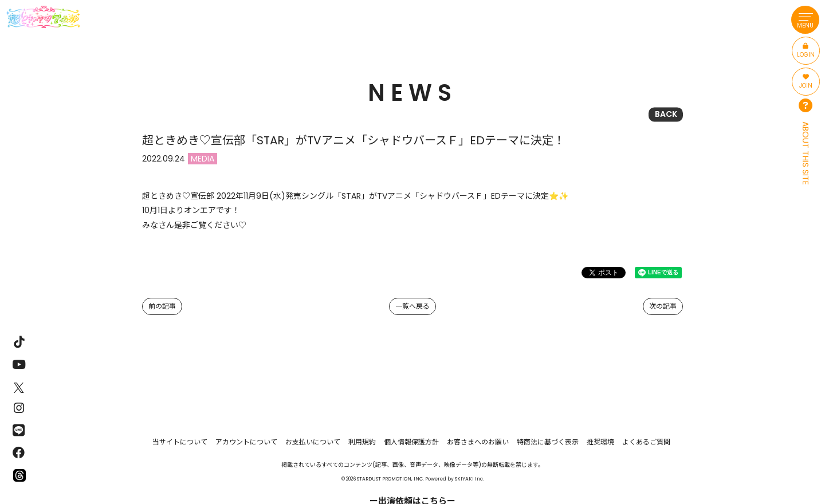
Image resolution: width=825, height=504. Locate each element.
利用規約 (362, 442)
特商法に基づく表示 (548, 442)
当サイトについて (180, 442)
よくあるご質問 (646, 442)
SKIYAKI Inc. (470, 479)
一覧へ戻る (412, 306)
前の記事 (162, 306)
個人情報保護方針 (411, 442)
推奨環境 (600, 442)
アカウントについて (246, 442)
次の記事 (663, 306)
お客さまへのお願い (478, 442)
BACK (666, 114)
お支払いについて (313, 442)
